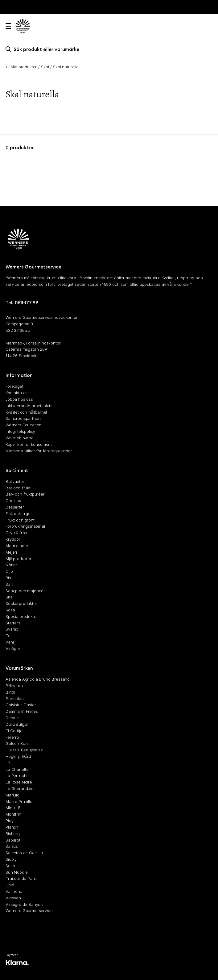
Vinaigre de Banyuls (25, 904)
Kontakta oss (18, 393)
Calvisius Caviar (21, 705)
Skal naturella (66, 67)
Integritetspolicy (20, 431)
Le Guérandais (19, 788)
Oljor (10, 572)
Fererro (12, 737)
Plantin (12, 827)
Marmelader (17, 546)
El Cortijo (14, 731)
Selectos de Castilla (24, 853)
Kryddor (13, 539)
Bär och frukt (18, 488)
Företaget (14, 387)
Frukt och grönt (20, 520)
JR (8, 763)
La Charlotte (17, 769)
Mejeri (11, 552)
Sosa (10, 610)
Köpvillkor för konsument (29, 444)
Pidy (9, 821)
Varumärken (19, 668)
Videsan (13, 898)
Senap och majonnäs (26, 591)
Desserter (15, 507)
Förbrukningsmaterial (25, 526)
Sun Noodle (16, 872)
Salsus (12, 847)
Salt (9, 584)
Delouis (12, 718)
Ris (8, 578)
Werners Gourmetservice (29, 911)
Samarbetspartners (24, 419)
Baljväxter (15, 481)
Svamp (12, 629)
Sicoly (11, 859)
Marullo (12, 795)
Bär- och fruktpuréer (25, 494)
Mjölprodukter (19, 559)
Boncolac (15, 699)
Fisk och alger (19, 513)
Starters (13, 623)
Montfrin (13, 814)
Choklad (13, 501)
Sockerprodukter (21, 604)
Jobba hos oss (19, 399)
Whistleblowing (20, 438)
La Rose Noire (19, 782)
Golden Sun (16, 744)
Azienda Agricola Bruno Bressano (38, 679)
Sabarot (13, 840)
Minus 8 (13, 808)
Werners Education (23, 425)
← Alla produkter (21, 67)
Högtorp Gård (18, 756)
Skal (45, 67)
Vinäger (13, 648)
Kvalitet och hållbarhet (26, 412)
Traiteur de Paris (21, 879)
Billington (14, 686)
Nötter (11, 565)
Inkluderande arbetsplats (29, 406)
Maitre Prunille (19, 801)
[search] (109, 49)
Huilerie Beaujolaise (24, 750)
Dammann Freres (22, 712)
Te (8, 636)
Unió (10, 885)
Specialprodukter (22, 616)
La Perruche (17, 776)
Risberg (13, 834)
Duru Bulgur (17, 724)
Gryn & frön (16, 533)
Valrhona (14, 891)
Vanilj (10, 642)
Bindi (10, 692)
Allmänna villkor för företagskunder (39, 451)
